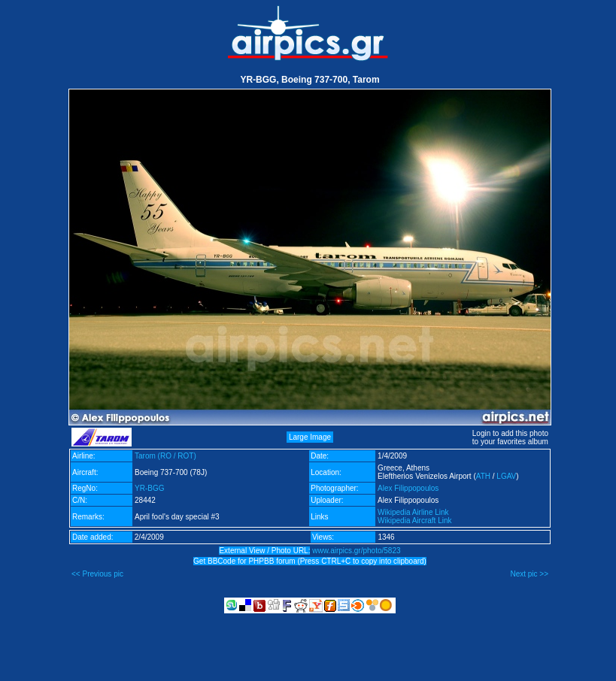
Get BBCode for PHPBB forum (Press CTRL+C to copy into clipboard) (310, 561)
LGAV (506, 476)
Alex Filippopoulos (408, 488)
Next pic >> (529, 574)
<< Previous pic (97, 574)
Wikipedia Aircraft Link (414, 521)
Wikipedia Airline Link (413, 512)
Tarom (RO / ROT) (165, 456)
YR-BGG (149, 488)
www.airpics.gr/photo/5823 (356, 551)
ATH (483, 476)
